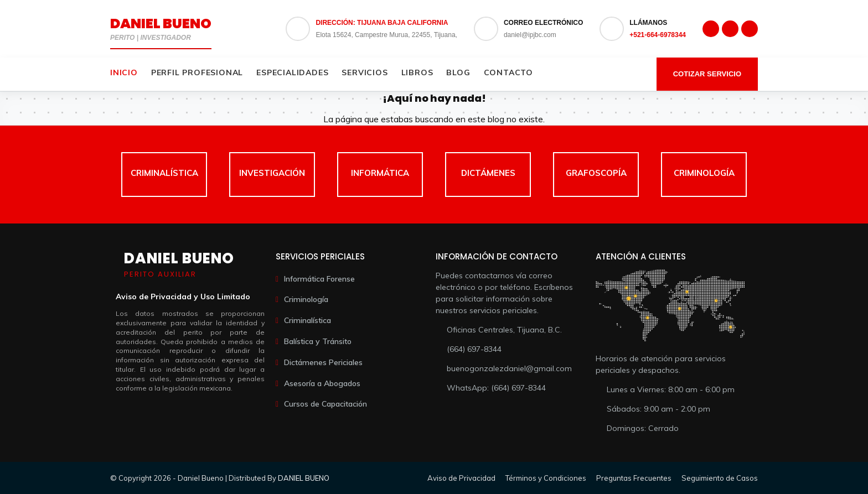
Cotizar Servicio (707, 74)
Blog (458, 72)
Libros (417, 72)
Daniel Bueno (161, 24)
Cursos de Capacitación (325, 404)
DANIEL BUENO (304, 478)
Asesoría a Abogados (322, 383)
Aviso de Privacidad (461, 478)
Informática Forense (319, 279)
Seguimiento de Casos (720, 478)
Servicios (365, 72)
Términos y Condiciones (546, 478)
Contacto (508, 72)
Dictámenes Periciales (323, 362)
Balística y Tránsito (318, 341)
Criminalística (308, 320)
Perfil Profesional (197, 72)
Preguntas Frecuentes (634, 478)
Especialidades (292, 72)
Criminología (306, 299)
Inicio (124, 72)
